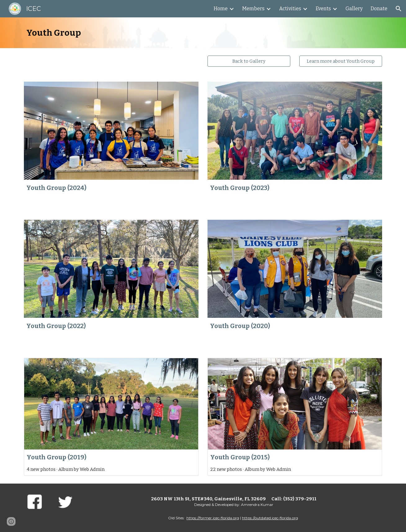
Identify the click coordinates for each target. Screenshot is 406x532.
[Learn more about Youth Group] (341, 61)
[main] (203, 33)
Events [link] (323, 9)
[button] (399, 9)
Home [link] (221, 9)
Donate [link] (379, 9)
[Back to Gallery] (249, 61)
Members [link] (253, 9)
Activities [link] (290, 9)
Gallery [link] (354, 9)
